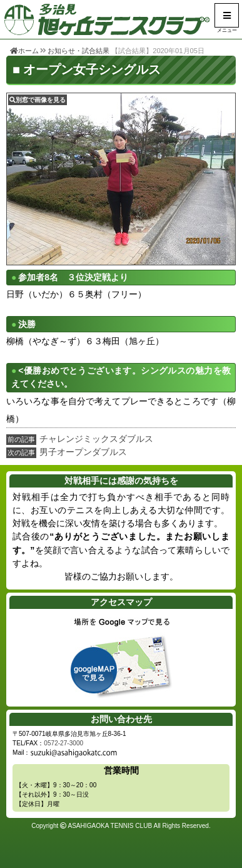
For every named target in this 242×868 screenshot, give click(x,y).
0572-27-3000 (63, 743)
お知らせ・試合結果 (78, 51)
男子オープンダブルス (83, 452)
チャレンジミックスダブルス (96, 439)
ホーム (24, 51)
